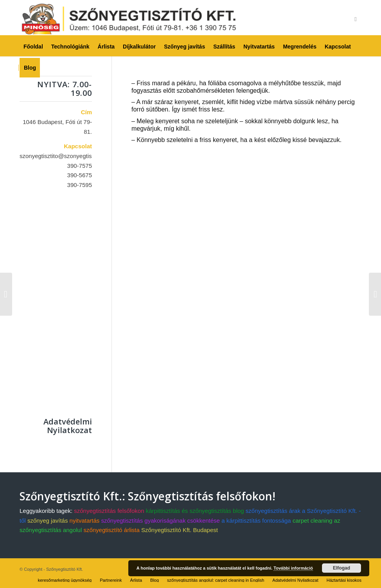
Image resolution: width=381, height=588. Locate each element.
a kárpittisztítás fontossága (256, 521)
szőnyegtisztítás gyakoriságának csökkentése (160, 521)
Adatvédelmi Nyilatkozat (68, 426)
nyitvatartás (85, 521)
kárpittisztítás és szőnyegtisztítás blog (195, 511)
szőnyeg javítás (48, 521)
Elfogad (341, 568)
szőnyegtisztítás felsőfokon (109, 511)
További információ (293, 568)
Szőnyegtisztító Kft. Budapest (180, 530)
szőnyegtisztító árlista (111, 530)
